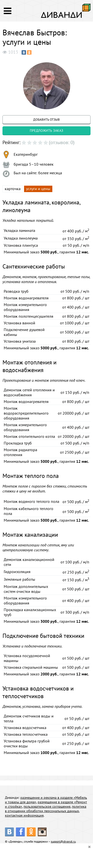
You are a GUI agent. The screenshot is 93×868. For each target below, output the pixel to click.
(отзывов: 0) (62, 142)
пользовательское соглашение (47, 806)
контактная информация (24, 815)
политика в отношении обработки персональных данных (46, 809)
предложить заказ (46, 131)
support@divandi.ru (63, 841)
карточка (13, 189)
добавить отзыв (46, 120)
